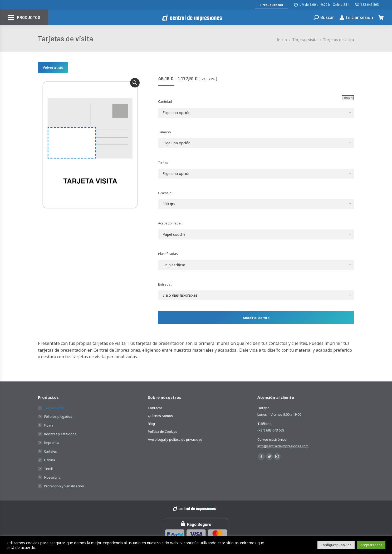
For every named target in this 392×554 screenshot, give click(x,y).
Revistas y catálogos (60, 434)
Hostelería (52, 477)
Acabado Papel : (171, 223)
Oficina (50, 460)
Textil (48, 469)
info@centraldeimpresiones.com (283, 446)
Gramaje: (165, 193)
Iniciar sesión (356, 17)
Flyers (49, 425)
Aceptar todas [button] (371, 545)
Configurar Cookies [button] (336, 545)
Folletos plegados (58, 416)
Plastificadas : (169, 254)
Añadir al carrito (256, 318)
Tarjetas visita (55, 408)
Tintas (163, 162)
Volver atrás (53, 67)
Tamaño (165, 132)
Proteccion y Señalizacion (64, 486)
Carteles (50, 451)
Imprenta (51, 443)
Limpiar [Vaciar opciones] (348, 98)
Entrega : (165, 284)
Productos (29, 17)
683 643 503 (367, 5)
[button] (135, 83)
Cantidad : (166, 101)
